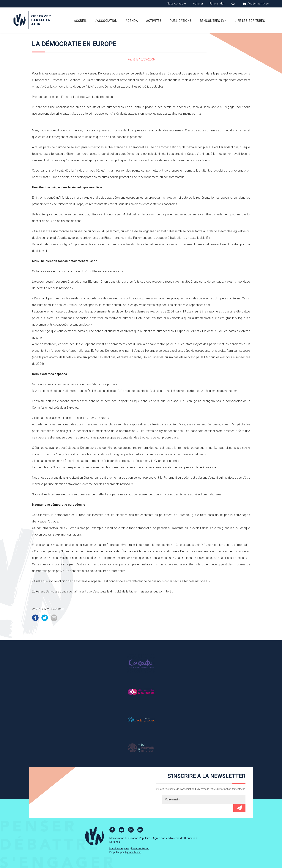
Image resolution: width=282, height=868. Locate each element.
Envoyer (239, 808)
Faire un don (217, 4)
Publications (181, 21)
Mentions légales (119, 848)
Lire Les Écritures (250, 21)
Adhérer (198, 4)
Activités (154, 21)
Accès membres (258, 4)
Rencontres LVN (213, 21)
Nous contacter (177, 4)
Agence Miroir (133, 852)
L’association (106, 21)
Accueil (80, 21)
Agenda (132, 21)
